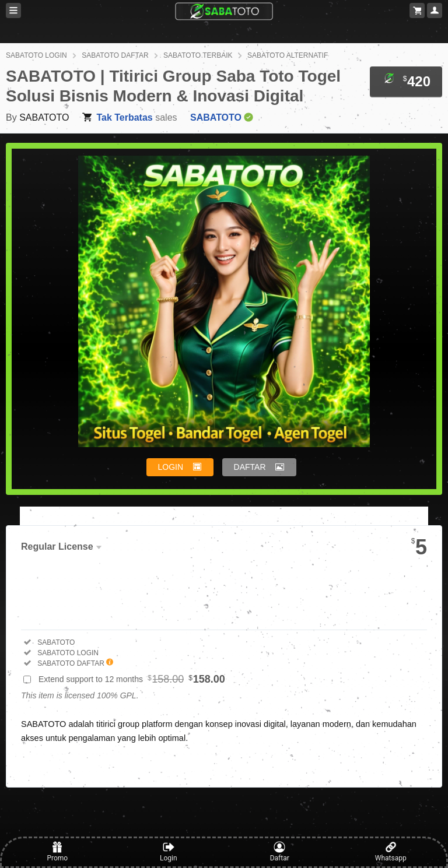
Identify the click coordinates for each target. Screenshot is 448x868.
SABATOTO (44, 117)
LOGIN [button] (171, 467)
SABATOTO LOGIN (36, 55)
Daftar (280, 852)
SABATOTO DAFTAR (115, 55)
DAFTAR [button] (250, 467)
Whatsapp (391, 852)
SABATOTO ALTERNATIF (288, 55)
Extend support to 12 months (132, 679)
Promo (57, 852)
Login (169, 852)
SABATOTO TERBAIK (198, 55)
